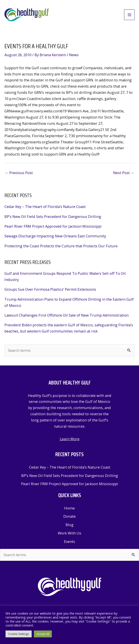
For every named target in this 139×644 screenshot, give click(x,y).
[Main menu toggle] (130, 16)
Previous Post (19, 174)
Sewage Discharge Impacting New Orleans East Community (55, 237)
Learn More (70, 440)
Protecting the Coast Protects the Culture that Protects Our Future (61, 247)
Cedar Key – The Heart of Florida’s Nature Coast (45, 208)
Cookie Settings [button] (19, 634)
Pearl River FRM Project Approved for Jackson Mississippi (53, 228)
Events (69, 543)
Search (125, 348)
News (74, 56)
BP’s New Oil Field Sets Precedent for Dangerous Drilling (53, 218)
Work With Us (69, 535)
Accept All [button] (43, 634)
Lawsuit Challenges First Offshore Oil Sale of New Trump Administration (67, 317)
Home (69, 509)
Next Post (124, 174)
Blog (69, 526)
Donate (69, 518)
